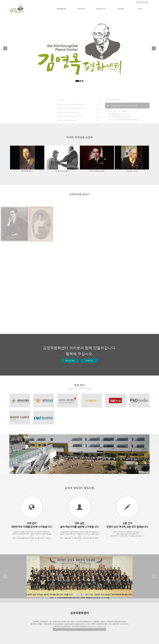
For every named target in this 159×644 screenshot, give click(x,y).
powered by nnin (92, 626)
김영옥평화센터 (61, 9)
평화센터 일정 (70, 361)
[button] (6, 49)
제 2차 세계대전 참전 (62, 171)
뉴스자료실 (120, 9)
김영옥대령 (81, 9)
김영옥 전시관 (100, 9)
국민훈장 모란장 (132, 171)
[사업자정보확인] (124, 624)
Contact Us (89, 361)
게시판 (140, 9)
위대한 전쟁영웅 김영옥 (97, 171)
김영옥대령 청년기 (27, 171)
